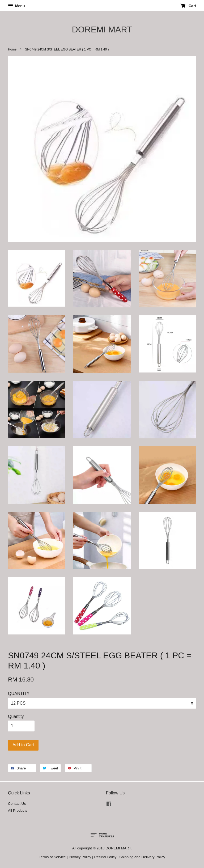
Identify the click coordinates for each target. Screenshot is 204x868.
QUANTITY (19, 694)
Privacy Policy (80, 857)
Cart (188, 6)
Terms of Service (52, 857)
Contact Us (17, 804)
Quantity (16, 716)
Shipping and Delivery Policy (142, 857)
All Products (18, 810)
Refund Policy (105, 857)
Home (12, 49)
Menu (16, 6)
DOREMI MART (102, 29)
